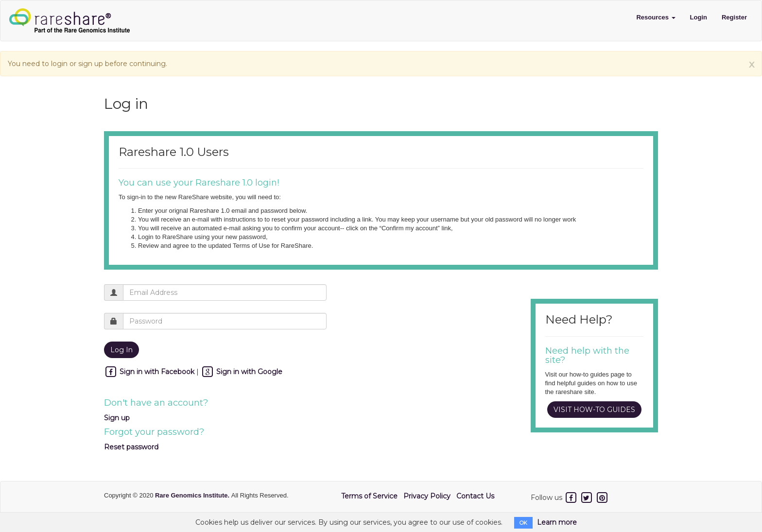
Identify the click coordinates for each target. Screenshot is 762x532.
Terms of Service (369, 496)
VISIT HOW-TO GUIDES (594, 410)
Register (734, 17)
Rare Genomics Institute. (193, 495)
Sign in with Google (242, 372)
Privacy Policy (427, 496)
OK (523, 523)
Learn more (557, 522)
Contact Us (475, 496)
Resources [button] (656, 17)
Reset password (131, 447)
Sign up (117, 418)
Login (699, 17)
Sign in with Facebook (150, 372)
